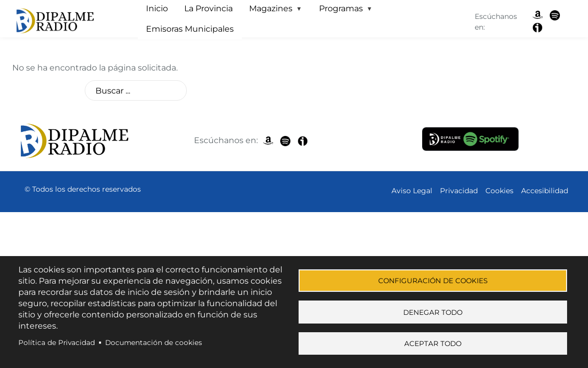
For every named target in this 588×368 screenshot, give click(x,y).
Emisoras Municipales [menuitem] (190, 29)
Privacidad (459, 191)
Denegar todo (433, 310)
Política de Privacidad (57, 340)
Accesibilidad (545, 191)
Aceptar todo (433, 343)
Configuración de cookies (433, 277)
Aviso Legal (412, 191)
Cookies (499, 191)
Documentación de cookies (154, 340)
